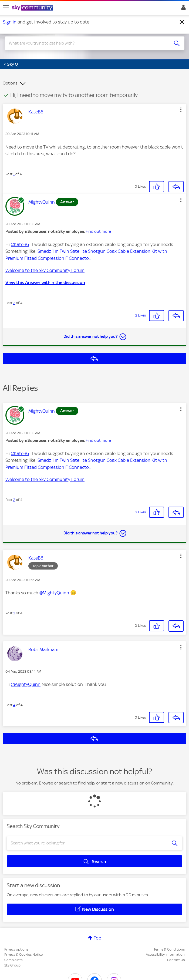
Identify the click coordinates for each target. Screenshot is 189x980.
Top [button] (97, 938)
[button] (181, 110)
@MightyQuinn (54, 593)
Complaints (13, 960)
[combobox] (86, 43)
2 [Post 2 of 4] (14, 303)
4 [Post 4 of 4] (14, 705)
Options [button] (10, 83)
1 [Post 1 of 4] (14, 174)
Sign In (182, 9)
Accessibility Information (165, 954)
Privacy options (16, 949)
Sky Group (12, 965)
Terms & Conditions (169, 949)
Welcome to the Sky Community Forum (45, 270)
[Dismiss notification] (182, 22)
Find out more (98, 231)
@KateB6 (20, 244)
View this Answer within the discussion (45, 282)
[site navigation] (6, 8)
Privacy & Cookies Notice (23, 954)
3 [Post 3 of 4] (14, 613)
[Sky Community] (33, 8)
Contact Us (176, 960)
